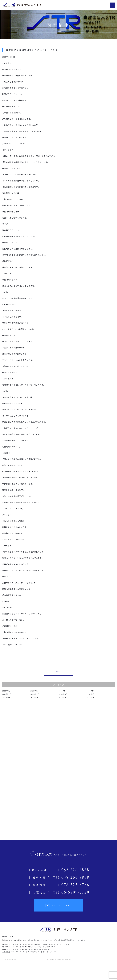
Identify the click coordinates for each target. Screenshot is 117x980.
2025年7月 (34, 697)
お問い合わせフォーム (59, 905)
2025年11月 (35, 694)
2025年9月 (91, 694)
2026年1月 (91, 691)
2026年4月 (6, 691)
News (58, 672)
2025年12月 (7, 694)
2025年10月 (63, 694)
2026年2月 (63, 691)
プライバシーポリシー (9, 959)
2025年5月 (91, 697)
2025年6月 (63, 697)
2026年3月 (34, 691)
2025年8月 (6, 697)
